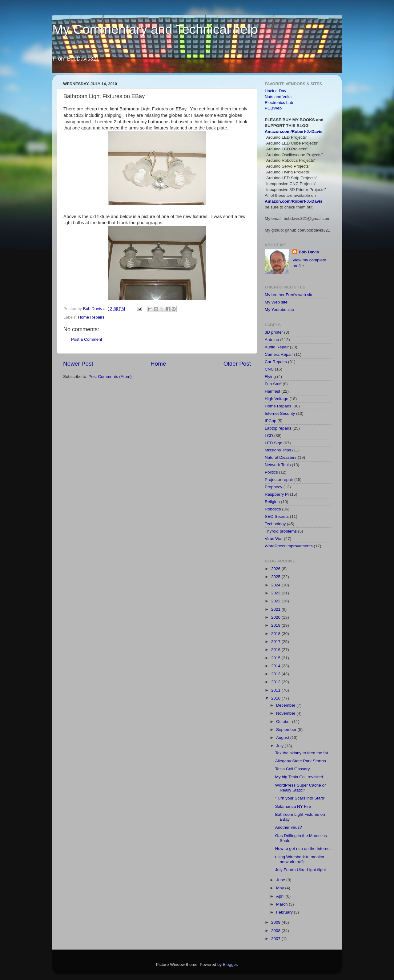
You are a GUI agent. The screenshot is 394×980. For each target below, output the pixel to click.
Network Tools (278, 465)
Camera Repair (279, 354)
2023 (276, 593)
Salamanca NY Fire (293, 806)
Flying (270, 377)
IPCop (271, 421)
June (281, 880)
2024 (276, 585)
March (282, 904)
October (284, 722)
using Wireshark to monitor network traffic (300, 859)
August (283, 738)
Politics (271, 472)
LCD (269, 436)
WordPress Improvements (289, 546)
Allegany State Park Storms (301, 761)
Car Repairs (276, 362)
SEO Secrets (277, 516)
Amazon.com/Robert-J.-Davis (294, 131)
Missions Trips (278, 450)
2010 (276, 698)
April (281, 896)
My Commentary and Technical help (155, 29)
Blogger (230, 964)
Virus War (274, 539)
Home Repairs (91, 317)
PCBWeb (273, 108)
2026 (276, 569)
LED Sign (273, 443)
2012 (276, 682)
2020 (276, 617)
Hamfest (272, 391)
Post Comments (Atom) (110, 377)
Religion (272, 502)
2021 (276, 609)
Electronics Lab (279, 103)
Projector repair (279, 480)
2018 (276, 634)
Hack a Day (275, 91)
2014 (276, 666)
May (281, 888)
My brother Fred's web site (289, 295)
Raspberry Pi (277, 494)
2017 (276, 642)
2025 (276, 577)
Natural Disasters (281, 457)
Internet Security (280, 413)
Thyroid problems (281, 531)
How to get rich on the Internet (303, 849)
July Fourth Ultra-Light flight (301, 870)
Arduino (272, 340)
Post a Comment (87, 339)
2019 (276, 625)
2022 (276, 601)
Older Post (237, 364)
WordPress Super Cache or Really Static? (301, 788)
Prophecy (273, 487)
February (285, 912)
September (287, 730)
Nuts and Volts (278, 97)
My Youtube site (279, 309)
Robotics (273, 509)
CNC (269, 369)
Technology (275, 524)
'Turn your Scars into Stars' (300, 798)
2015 (276, 658)
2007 (276, 939)
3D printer (274, 332)
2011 (276, 690)
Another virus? (289, 827)
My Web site (276, 302)
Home (158, 364)
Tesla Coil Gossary (293, 769)
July (280, 746)
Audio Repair (277, 347)
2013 (276, 674)
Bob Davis (309, 252)
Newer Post (78, 364)
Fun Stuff (273, 384)
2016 (276, 650)
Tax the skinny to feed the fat (302, 753)
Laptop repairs (278, 428)
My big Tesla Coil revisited (299, 777)
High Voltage (277, 399)
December (286, 705)
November (286, 713)
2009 (276, 922)
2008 (276, 931)
